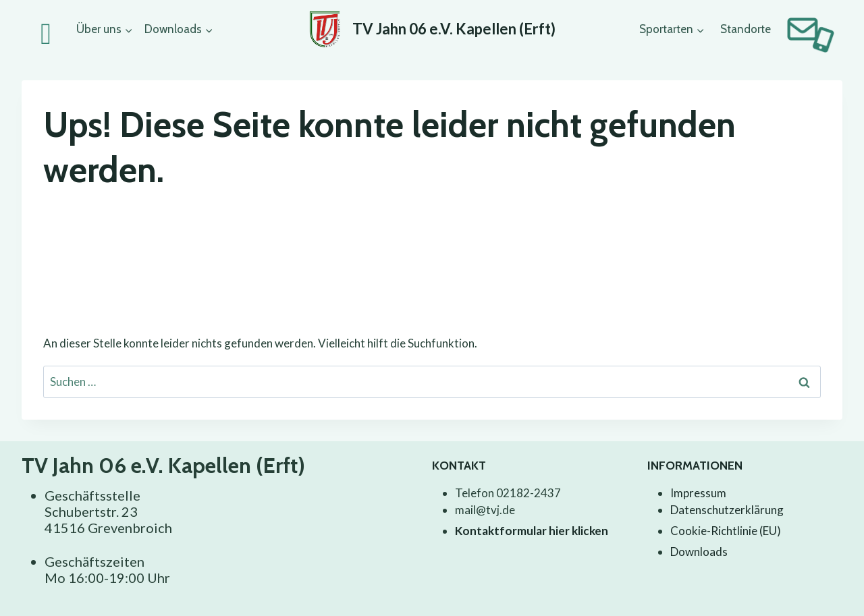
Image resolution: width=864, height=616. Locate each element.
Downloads (699, 552)
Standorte (746, 29)
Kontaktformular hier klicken (532, 531)
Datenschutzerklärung (727, 510)
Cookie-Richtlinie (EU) (726, 531)
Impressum (698, 493)
